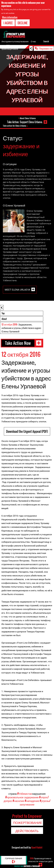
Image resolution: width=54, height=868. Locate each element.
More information (10, 17)
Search (46, 41)
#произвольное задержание (22, 797)
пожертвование (21, 41)
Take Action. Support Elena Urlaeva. (25, 122)
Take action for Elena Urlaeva (15, 126)
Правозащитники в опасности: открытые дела (41, 860)
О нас (33, 41)
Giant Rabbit (37, 847)
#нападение (32, 801)
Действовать (27, 831)
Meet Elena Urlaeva (17, 290)
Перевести (46, 48)
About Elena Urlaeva (28, 118)
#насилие (18, 801)
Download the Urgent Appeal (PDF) (27, 431)
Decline (23, 23)
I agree (8, 23)
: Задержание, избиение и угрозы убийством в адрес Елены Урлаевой (21, 328)
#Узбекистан (25, 794)
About (4, 319)
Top (3, 313)
